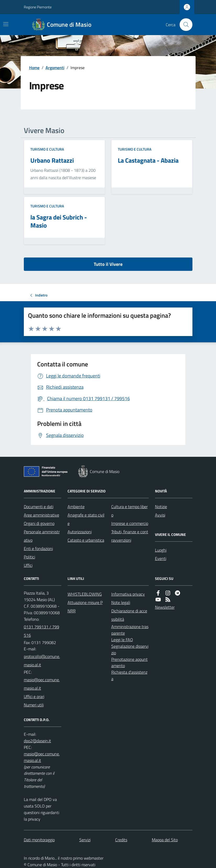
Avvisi (160, 515)
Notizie (161, 507)
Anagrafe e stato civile (86, 519)
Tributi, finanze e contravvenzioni (130, 536)
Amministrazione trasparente (130, 630)
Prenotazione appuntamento (129, 663)
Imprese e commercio (130, 523)
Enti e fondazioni (38, 548)
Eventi (161, 558)
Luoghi (161, 550)
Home (34, 68)
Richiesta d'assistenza (129, 675)
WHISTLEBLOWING (85, 594)
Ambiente (76, 507)
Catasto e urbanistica (86, 540)
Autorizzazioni (80, 532)
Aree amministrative (41, 515)
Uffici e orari (34, 696)
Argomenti (55, 68)
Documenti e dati (39, 507)
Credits (121, 840)
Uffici (28, 565)
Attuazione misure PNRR (85, 607)
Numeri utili (34, 705)
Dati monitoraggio (39, 840)
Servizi (85, 840)
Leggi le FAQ (122, 640)
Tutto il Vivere (108, 264)
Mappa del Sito (165, 840)
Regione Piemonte (38, 7)
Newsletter (165, 607)
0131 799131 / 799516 (41, 631)
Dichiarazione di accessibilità (129, 615)
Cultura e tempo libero (129, 511)
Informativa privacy (128, 594)
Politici (29, 557)
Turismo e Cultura (47, 149)
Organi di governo (39, 523)
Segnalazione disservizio (130, 649)
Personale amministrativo (42, 536)
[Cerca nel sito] (184, 25)
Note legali (121, 602)
